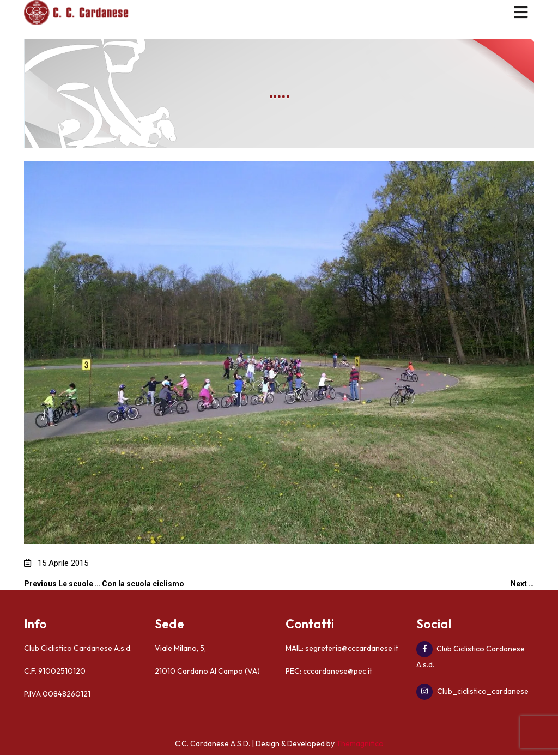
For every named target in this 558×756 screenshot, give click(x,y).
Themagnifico (359, 743)
